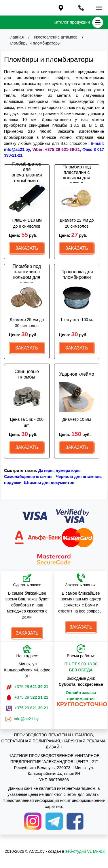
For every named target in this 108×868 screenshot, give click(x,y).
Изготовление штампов (56, 37)
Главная (16, 37)
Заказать (27, 248)
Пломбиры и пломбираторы (34, 43)
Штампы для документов (49, 483)
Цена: (23, 235)
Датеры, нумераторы (59, 471)
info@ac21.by (27, 719)
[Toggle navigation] (81, 7)
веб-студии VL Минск (85, 851)
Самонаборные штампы (28, 477)
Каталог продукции (78, 22)
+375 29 (31, 687)
